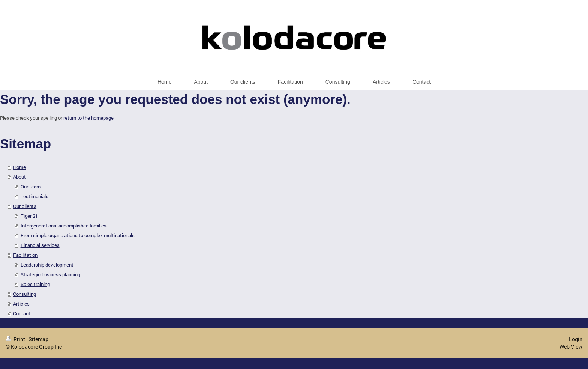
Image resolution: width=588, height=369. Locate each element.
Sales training (35, 284)
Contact (22, 313)
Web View (571, 347)
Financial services (40, 245)
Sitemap (38, 339)
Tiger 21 (29, 216)
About (19, 177)
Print (16, 339)
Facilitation (25, 255)
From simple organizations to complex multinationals (78, 235)
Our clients (25, 206)
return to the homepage (88, 118)
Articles (21, 304)
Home (19, 167)
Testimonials (34, 196)
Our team (31, 187)
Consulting (25, 294)
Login (576, 339)
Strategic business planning (50, 274)
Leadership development (47, 265)
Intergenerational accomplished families (64, 226)
